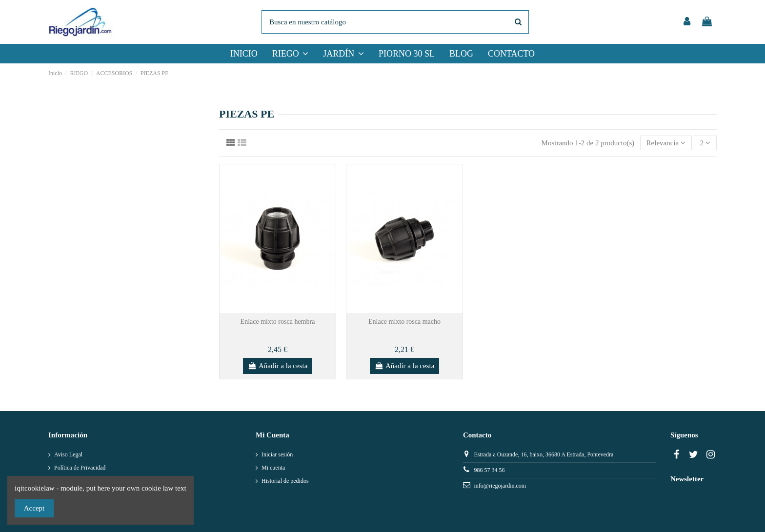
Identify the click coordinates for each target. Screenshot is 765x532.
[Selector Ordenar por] (666, 143)
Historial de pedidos (285, 481)
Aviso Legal (68, 454)
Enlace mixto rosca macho (404, 322)
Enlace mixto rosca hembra (278, 322)
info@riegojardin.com (500, 486)
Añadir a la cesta (278, 366)
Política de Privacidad (80, 468)
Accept (34, 508)
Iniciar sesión (277, 454)
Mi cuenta (273, 468)
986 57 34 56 (489, 470)
